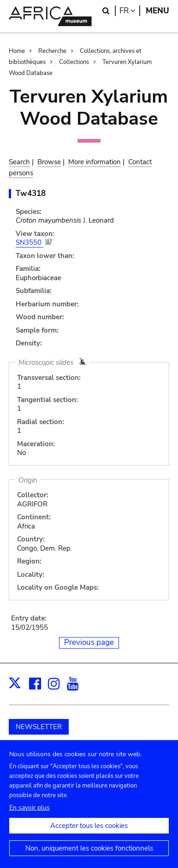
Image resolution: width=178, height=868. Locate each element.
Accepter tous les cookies (89, 835)
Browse (49, 162)
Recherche (52, 51)
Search (19, 162)
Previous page (89, 642)
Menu (157, 11)
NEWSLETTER (39, 727)
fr (130, 11)
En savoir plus (30, 817)
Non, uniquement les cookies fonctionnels (89, 858)
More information (95, 162)
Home (17, 51)
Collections (74, 62)
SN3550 (30, 242)
